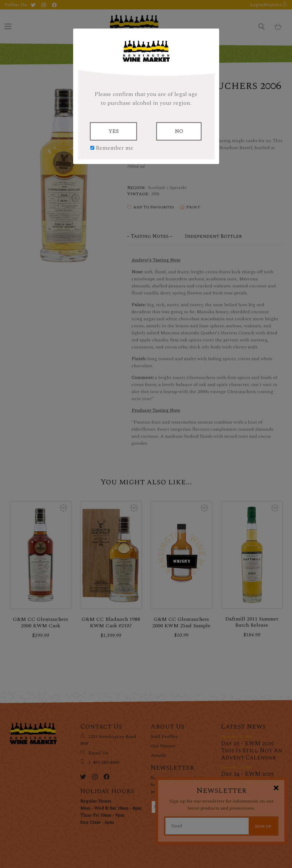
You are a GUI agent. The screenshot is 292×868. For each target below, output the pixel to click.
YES (113, 131)
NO (179, 131)
